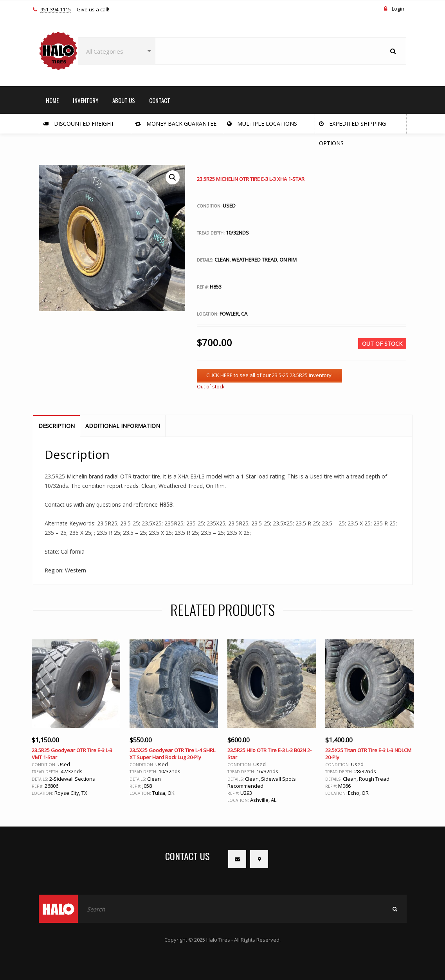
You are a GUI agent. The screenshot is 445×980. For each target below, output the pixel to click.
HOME (52, 100)
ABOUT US (124, 100)
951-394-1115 (56, 10)
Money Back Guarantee (176, 124)
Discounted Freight (79, 124)
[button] (173, 177)
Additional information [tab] (123, 426)
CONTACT (160, 100)
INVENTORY (86, 100)
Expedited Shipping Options (352, 127)
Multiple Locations (262, 124)
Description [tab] (57, 426)
